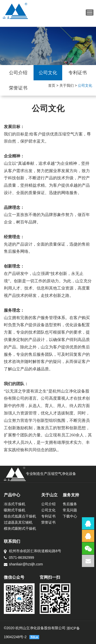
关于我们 (67, 85)
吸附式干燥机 (15, 510)
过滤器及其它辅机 (18, 522)
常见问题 (70, 510)
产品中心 (12, 495)
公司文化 (48, 73)
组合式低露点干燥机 (20, 516)
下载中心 (70, 516)
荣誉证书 (18, 88)
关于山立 (49, 495)
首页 (52, 85)
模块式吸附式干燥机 (20, 528)
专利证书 (78, 73)
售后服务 (70, 504)
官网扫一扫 (50, 577)
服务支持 (71, 495)
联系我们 (12, 541)
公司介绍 (18, 73)
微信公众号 (14, 577)
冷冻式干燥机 (15, 504)
